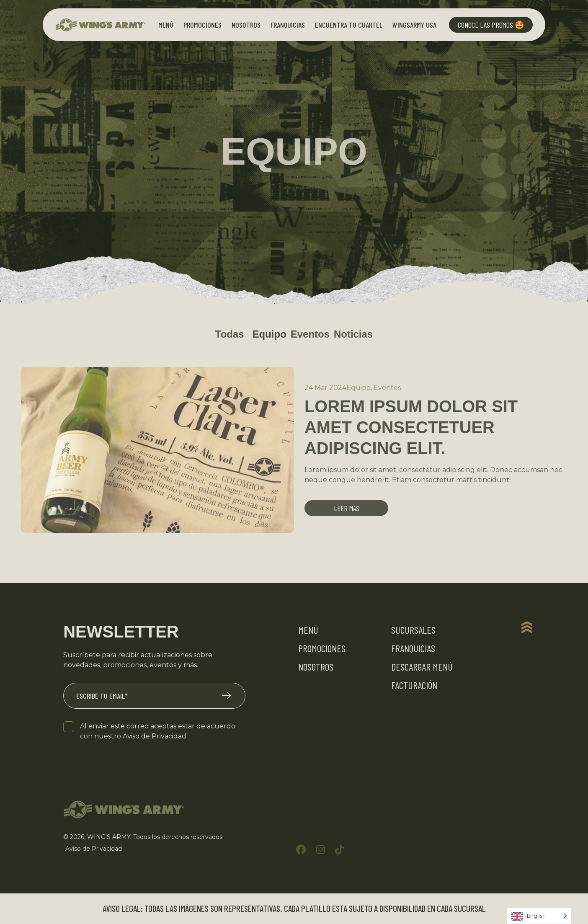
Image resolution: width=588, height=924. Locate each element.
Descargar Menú (422, 667)
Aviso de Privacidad (155, 737)
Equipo (269, 334)
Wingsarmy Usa (414, 25)
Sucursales (413, 630)
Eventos (310, 334)
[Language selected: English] (539, 916)
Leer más (347, 508)
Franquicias (288, 25)
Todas (230, 334)
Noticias (353, 334)
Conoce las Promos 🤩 (491, 25)
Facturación (414, 685)
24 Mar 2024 (325, 388)
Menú (166, 25)
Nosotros (246, 25)
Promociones (202, 25)
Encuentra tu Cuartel (349, 25)
